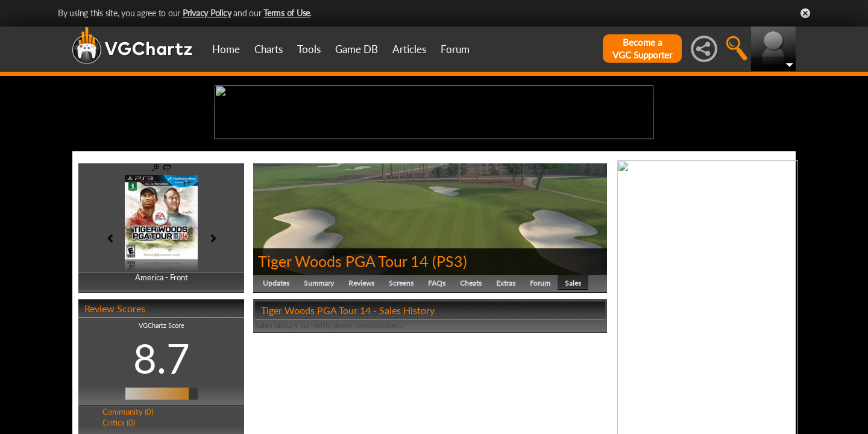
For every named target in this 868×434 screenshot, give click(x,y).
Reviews (361, 376)
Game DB (357, 49)
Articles (409, 49)
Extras (506, 376)
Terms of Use (287, 13)
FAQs (437, 376)
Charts (269, 49)
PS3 (450, 354)
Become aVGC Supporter (642, 49)
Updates (276, 376)
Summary (319, 376)
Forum (455, 49)
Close (805, 13)
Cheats (471, 376)
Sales (573, 376)
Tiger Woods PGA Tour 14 (343, 354)
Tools (309, 49)
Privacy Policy (207, 13)
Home (226, 49)
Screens (401, 376)
